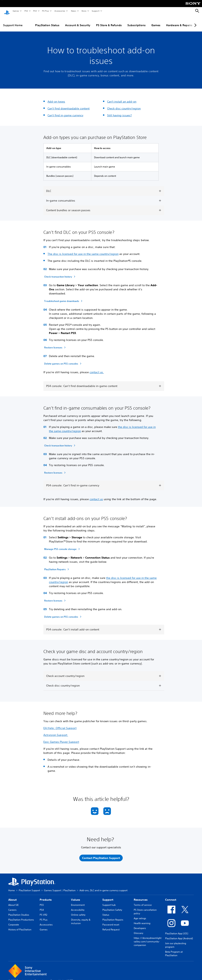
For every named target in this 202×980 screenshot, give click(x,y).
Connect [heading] (171, 896)
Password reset (111, 921)
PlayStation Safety (112, 906)
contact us (96, 495)
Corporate (14, 921)
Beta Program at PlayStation (174, 950)
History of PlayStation (20, 926)
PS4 (35, 11)
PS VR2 (43, 911)
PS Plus (45, 11)
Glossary (138, 929)
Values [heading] (76, 896)
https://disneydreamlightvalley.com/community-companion (148, 938)
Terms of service (143, 901)
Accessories (60, 11)
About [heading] (12, 896)
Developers (140, 924)
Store (84, 11)
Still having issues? (119, 112)
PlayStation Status (47, 21)
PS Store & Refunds (109, 21)
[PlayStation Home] (7, 11)
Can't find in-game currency (65, 112)
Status (106, 911)
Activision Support (56, 731)
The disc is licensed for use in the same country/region (83, 250)
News (73, 11)
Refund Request (111, 926)
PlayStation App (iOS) (177, 930)
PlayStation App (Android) (179, 935)
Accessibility (78, 906)
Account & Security (78, 21)
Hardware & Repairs (179, 21)
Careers (12, 906)
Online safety (78, 911)
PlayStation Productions (21, 916)
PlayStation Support (29, 887)
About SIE (13, 901)
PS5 (26, 11)
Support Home (13, 21)
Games (16, 11)
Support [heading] (108, 896)
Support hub (109, 901)
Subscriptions (137, 21)
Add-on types (56, 98)
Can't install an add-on (122, 98)
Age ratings (140, 915)
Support (95, 11)
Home (12, 887)
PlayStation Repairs (113, 916)
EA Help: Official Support (60, 724)
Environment (78, 901)
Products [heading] (46, 896)
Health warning (142, 919)
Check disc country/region (124, 105)
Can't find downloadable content (69, 105)
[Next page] (195, 21)
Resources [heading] (141, 896)
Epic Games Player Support (61, 738)
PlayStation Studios (19, 911)
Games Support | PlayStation (60, 887)
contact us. (97, 368)
